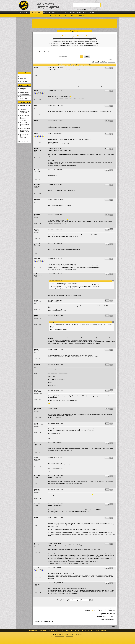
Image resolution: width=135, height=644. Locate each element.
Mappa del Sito (57, 634)
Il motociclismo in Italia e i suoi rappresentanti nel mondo (65, 40)
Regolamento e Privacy (67, 634)
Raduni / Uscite (75, 13)
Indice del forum (38, 52)
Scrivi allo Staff (78, 634)
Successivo (112, 62)
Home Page (23, 13)
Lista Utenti (23, 79)
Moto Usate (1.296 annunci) (24, 89)
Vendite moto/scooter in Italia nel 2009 (63, 38)
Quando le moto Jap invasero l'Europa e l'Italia (65, 42)
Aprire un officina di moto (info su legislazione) (89, 43)
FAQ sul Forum (24, 76)
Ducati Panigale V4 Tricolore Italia (90, 40)
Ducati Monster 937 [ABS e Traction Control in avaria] (25, 130)
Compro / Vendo (88, 13)
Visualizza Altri (26, 142)
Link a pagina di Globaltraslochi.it (57, 379)
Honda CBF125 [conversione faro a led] (25, 124)
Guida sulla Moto (62, 13)
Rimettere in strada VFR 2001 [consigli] (25, 106)
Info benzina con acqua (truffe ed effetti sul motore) (62, 43)
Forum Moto (36, 13)
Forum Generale (49, 52)
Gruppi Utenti (24, 81)
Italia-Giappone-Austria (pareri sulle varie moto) (64, 45)
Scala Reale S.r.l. (59, 636)
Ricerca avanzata (82, 9)
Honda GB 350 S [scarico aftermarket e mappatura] (25, 137)
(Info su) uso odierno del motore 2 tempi (88, 45)
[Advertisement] (75, 23)
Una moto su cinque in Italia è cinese (87, 42)
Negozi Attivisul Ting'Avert (24, 98)
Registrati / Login (49, 13)
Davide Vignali (70, 636)
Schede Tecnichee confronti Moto (25, 93)
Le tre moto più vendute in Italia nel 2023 (85, 38)
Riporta (107, 68)
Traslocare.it (60, 111)
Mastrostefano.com (53, 385)
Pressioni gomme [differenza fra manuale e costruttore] (25, 118)
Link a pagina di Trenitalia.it (76, 98)
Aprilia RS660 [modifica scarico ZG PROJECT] (25, 111)
